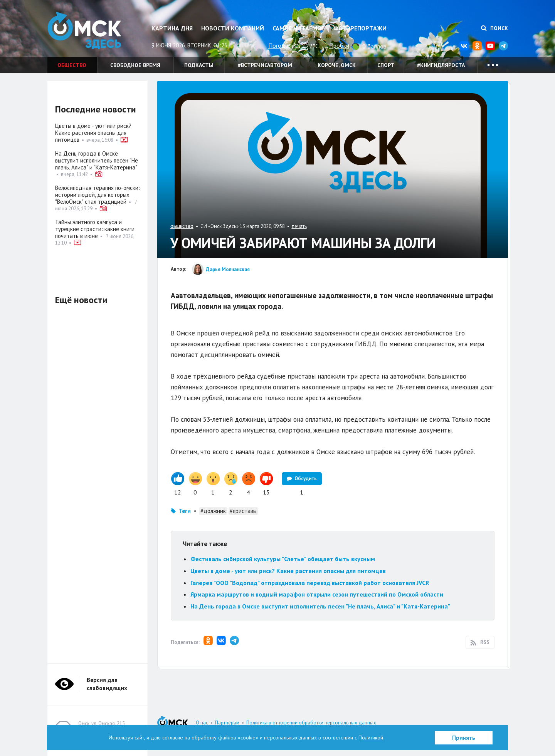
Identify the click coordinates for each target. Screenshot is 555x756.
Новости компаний (233, 28)
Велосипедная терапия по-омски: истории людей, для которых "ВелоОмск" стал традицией (98, 195)
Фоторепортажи (360, 28)
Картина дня (172, 28)
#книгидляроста (441, 65)
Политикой (371, 738)
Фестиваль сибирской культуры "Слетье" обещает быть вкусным (283, 559)
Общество (72, 65)
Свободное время (135, 65)
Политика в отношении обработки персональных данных (311, 723)
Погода (278, 45)
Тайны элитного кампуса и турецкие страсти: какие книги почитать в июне (95, 229)
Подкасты (199, 65)
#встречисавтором (265, 65)
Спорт (386, 65)
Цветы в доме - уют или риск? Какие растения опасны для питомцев (288, 571)
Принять (464, 738)
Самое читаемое (299, 28)
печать (299, 226)
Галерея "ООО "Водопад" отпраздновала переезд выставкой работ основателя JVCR (310, 583)
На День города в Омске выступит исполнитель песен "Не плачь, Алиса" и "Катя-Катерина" (320, 606)
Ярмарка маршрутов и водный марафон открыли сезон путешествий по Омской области (317, 594)
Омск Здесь (86, 31)
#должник (213, 511)
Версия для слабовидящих (107, 684)
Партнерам (227, 723)
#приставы (243, 511)
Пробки (339, 45)
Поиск (494, 28)
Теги (185, 511)
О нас (202, 723)
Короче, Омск (337, 65)
